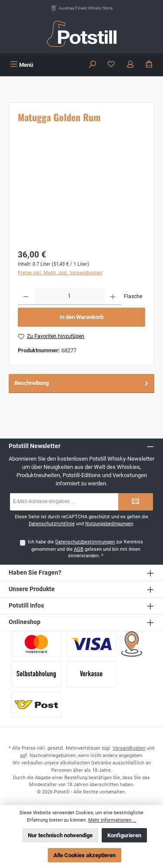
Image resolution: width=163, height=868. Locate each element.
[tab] (81, 383)
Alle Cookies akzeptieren (85, 855)
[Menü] (22, 65)
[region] (81, 194)
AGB (79, 549)
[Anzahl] (69, 296)
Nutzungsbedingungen (109, 524)
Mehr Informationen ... (112, 820)
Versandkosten (129, 748)
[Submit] (136, 502)
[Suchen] (93, 65)
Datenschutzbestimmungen (85, 542)
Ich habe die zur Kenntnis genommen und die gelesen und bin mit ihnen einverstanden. (85, 549)
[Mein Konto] (130, 65)
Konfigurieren (124, 835)
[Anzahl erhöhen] (113, 296)
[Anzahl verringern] (26, 296)
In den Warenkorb (81, 317)
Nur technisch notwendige (60, 835)
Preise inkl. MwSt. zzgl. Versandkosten (60, 273)
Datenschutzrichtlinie (52, 524)
